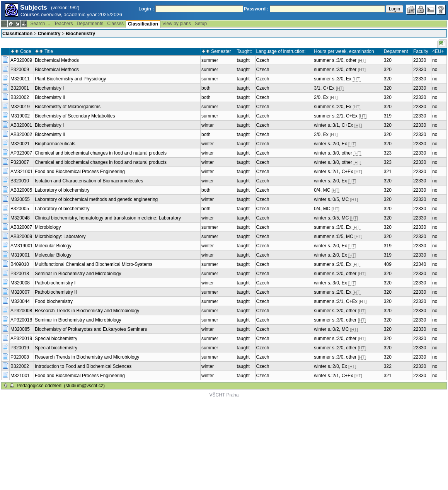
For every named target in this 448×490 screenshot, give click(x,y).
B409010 (20, 264)
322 (388, 366)
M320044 (20, 301)
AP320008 (21, 311)
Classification (143, 24)
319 (388, 116)
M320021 (20, 144)
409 (388, 264)
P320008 (20, 357)
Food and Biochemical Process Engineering (80, 172)
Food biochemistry (54, 301)
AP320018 (21, 320)
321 (388, 172)
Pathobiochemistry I (55, 283)
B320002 (20, 97)
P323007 (20, 162)
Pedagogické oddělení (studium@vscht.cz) (61, 386)
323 (388, 153)
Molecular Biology (53, 246)
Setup (201, 24)
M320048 (20, 218)
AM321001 (22, 172)
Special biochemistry (56, 339)
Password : (256, 9)
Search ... (40, 24)
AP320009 (21, 60)
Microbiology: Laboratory (60, 236)
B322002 (20, 366)
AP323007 (21, 153)
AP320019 (21, 339)
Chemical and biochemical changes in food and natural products (101, 153)
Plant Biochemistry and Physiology (70, 79)
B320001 (20, 88)
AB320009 (21, 236)
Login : (146, 9)
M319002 (20, 116)
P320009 (20, 70)
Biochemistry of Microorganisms (68, 107)
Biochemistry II (50, 97)
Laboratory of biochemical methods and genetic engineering (96, 199)
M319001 (20, 255)
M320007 (20, 292)
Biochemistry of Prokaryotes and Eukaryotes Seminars (91, 329)
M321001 (20, 376)
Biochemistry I (49, 88)
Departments (90, 24)
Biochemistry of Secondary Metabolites (75, 116)
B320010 (20, 181)
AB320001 (21, 125)
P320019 (20, 348)
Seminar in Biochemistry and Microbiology (78, 274)
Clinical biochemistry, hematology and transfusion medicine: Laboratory (108, 218)
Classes (115, 24)
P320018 (20, 274)
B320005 (20, 209)
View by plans (177, 24)
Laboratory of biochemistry (62, 190)
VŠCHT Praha (224, 395)
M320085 (20, 329)
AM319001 (22, 246)
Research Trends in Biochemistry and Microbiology (87, 311)
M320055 (20, 199)
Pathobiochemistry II (56, 292)
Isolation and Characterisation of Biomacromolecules (89, 181)
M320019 (20, 107)
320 (388, 60)
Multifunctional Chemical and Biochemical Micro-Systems (94, 264)
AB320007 (21, 227)
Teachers (64, 24)
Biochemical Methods (57, 60)
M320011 (20, 79)
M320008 (20, 283)
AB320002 (21, 134)
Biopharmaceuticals (55, 144)
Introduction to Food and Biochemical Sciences (83, 366)
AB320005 (21, 190)
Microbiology (48, 227)
